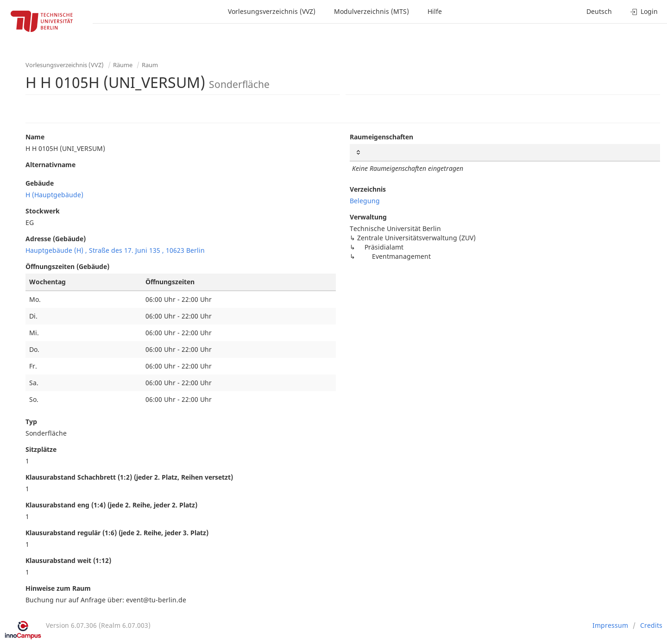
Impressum (610, 625)
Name (35, 137)
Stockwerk (43, 211)
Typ (31, 422)
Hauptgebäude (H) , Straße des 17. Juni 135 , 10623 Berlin (115, 250)
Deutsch (599, 11)
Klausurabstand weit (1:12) (68, 560)
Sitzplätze (41, 449)
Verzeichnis (368, 189)
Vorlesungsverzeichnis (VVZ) (272, 11)
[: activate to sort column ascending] (505, 153)
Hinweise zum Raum (58, 588)
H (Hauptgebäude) (54, 195)
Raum (150, 65)
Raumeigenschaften (381, 137)
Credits (651, 625)
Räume (123, 65)
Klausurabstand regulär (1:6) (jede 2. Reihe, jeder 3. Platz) (117, 533)
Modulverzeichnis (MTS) (371, 11)
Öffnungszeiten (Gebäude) (67, 266)
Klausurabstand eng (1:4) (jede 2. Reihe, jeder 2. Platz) (111, 505)
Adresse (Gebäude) (56, 239)
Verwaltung (368, 217)
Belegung (365, 201)
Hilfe (435, 11)
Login (644, 11)
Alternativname (50, 165)
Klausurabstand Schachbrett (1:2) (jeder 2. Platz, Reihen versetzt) (129, 477)
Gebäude (40, 183)
